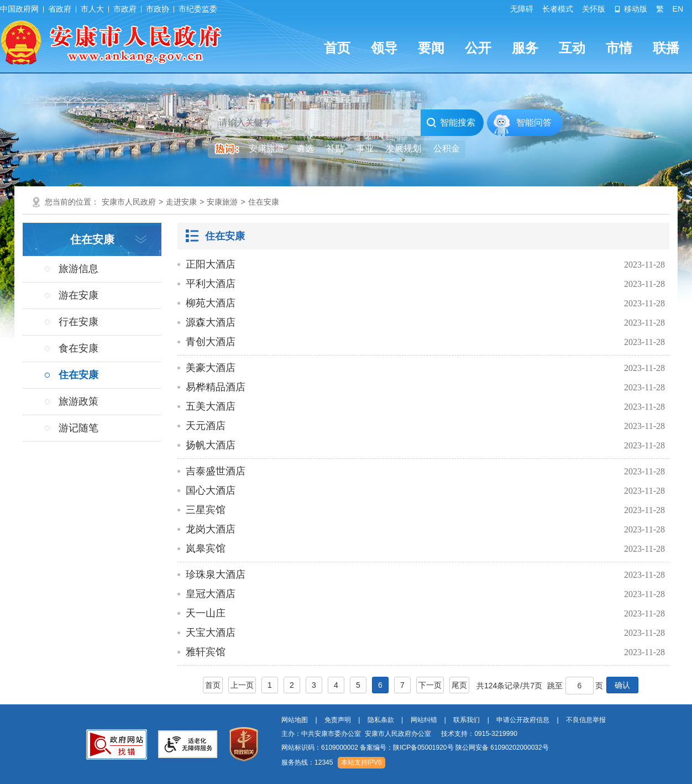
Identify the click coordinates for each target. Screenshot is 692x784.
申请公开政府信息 (523, 720)
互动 (572, 48)
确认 (622, 685)
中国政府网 (19, 9)
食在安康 (78, 348)
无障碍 (522, 9)
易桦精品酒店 (216, 387)
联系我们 (466, 720)
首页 (337, 48)
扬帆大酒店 (211, 445)
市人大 (92, 9)
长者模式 (558, 9)
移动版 (631, 9)
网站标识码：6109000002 (415, 748)
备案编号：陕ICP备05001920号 (407, 748)
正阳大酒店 (211, 264)
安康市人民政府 (129, 202)
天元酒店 (206, 426)
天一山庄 (206, 613)
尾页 (459, 685)
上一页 (242, 685)
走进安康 (181, 202)
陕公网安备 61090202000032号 (502, 748)
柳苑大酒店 (211, 303)
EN (678, 9)
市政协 (158, 9)
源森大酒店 (211, 322)
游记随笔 (78, 428)
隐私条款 (381, 720)
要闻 (431, 48)
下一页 (430, 685)
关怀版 (594, 9)
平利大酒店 (211, 284)
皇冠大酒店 (211, 594)
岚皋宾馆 (206, 548)
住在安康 (264, 202)
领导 (384, 48)
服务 (525, 48)
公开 (478, 48)
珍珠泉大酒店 (216, 574)
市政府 (125, 9)
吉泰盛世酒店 (216, 471)
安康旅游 (222, 202)
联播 (666, 48)
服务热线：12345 (307, 762)
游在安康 (78, 295)
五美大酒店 (211, 406)
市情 (619, 48)
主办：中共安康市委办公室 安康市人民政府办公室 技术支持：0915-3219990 (399, 734)
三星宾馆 (206, 510)
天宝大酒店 (211, 633)
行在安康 (78, 322)
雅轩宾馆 (206, 652)
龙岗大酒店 (211, 529)
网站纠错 (424, 720)
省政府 (60, 9)
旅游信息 (78, 269)
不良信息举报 (586, 720)
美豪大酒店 (211, 368)
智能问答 (534, 122)
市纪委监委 (198, 9)
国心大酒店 (211, 490)
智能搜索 (451, 123)
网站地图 (295, 720)
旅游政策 (78, 401)
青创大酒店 (211, 342)
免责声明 (338, 720)
